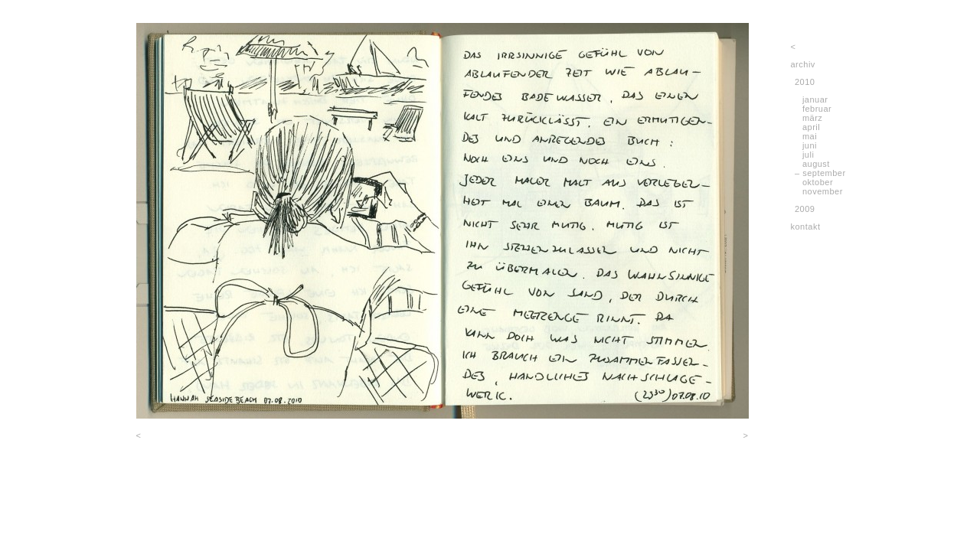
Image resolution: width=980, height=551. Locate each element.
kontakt (806, 227)
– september (820, 173)
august (816, 164)
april (811, 127)
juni (810, 145)
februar (817, 109)
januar (815, 99)
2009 (805, 209)
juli (808, 155)
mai (810, 136)
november (823, 191)
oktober (818, 182)
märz (812, 118)
